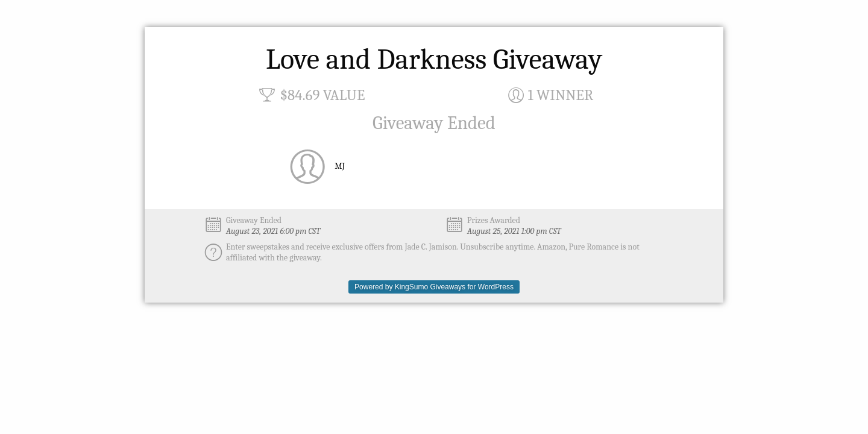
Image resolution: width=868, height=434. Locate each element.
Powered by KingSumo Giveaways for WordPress (434, 287)
